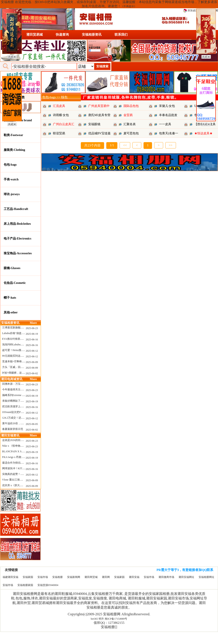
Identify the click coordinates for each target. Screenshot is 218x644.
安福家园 (28, 577)
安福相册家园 (25, 585)
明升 (101, 619)
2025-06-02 (32, 373)
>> (171, 145)
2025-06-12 (32, 351)
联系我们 (121, 35)
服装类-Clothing (14, 150)
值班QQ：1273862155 (109, 623)
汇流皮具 (59, 106)
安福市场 (43, 577)
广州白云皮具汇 (64, 124)
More (33, 323)
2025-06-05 (32, 424)
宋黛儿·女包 (167, 106)
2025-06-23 (32, 328)
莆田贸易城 (35, 35)
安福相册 (57, 577)
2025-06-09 (32, 362)
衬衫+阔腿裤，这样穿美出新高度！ (23, 373)
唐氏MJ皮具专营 (99, 115)
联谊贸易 (59, 133)
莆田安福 (134, 577)
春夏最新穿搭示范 (13, 429)
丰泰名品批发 (168, 115)
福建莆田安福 (10, 577)
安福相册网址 (206, 577)
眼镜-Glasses (12, 268)
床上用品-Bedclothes (17, 224)
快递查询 (62, 35)
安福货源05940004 (48, 585)
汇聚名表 (130, 124)
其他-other (11, 312)
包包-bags (10, 165)
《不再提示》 (129, 6)
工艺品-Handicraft (16, 209)
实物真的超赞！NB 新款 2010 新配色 (23, 474)
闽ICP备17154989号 (116, 619)
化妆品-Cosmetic (15, 283)
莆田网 (106, 577)
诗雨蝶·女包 (61, 115)
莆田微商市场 (166, 577)
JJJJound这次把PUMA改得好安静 (21, 412)
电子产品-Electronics (18, 239)
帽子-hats (10, 298)
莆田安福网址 (186, 577)
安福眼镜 (94, 124)
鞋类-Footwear (13, 135)
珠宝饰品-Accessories (18, 253)
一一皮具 (165, 124)
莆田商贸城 (91, 577)
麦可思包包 (131, 133)
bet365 (94, 619)
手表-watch (11, 179)
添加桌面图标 (193, 10)
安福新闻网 (74, 577)
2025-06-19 (32, 334)
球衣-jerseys (12, 194)
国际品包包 (131, 106)
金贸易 (128, 115)
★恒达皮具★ (203, 133)
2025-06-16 (32, 339)
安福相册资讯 (92, 35)
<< (125, 145)
